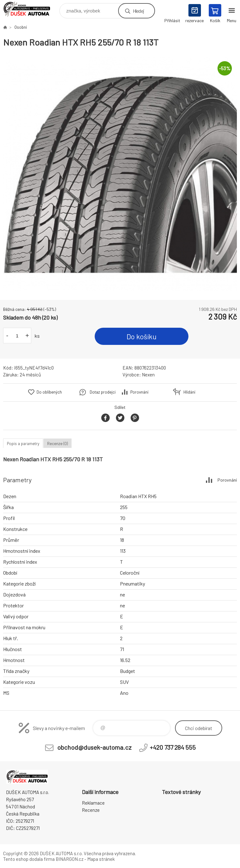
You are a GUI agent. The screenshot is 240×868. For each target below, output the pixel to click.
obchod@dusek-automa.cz (94, 747)
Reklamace (93, 803)
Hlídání (189, 392)
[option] (120, 174)
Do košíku (142, 336)
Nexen (148, 375)
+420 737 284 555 (173, 747)
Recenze (91, 810)
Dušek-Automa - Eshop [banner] (31, 9)
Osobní (21, 27)
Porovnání (139, 392)
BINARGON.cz (70, 859)
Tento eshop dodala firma (29, 859)
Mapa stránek (101, 859)
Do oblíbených (49, 392)
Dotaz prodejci (103, 392)
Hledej (138, 11)
